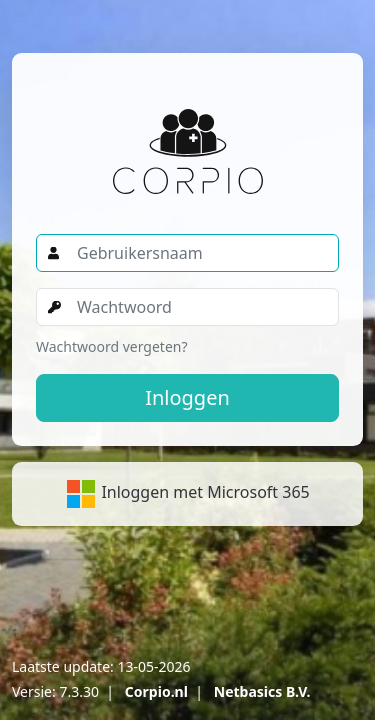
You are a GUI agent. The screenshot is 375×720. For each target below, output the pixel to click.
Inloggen (187, 397)
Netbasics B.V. (262, 691)
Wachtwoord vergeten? (112, 346)
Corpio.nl (156, 691)
